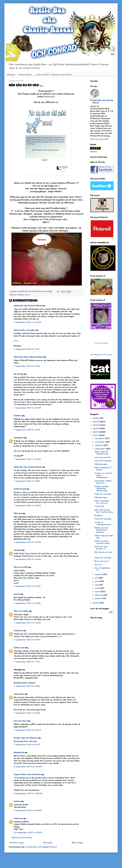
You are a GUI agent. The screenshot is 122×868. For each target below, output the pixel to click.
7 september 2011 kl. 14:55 (27, 603)
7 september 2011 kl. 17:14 (27, 662)
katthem (21, 295)
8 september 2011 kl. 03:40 (28, 767)
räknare (94, 151)
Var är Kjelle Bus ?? (102, 569)
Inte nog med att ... (103, 457)
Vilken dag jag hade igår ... (104, 536)
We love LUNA (21, 567)
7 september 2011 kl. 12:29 (27, 459)
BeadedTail (19, 752)
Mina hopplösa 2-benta (103, 469)
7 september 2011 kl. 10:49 (27, 322)
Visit (101, 355)
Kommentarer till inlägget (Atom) (41, 847)
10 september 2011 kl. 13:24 (28, 832)
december (100, 438)
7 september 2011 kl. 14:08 (27, 559)
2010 (96, 603)
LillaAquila (19, 438)
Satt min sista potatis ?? (101, 548)
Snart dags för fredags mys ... (102, 453)
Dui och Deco (20, 721)
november (100, 442)
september (100, 449)
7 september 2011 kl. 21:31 (27, 745)
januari (98, 598)
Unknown (18, 631)
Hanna (17, 594)
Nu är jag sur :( (102, 561)
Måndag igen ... (102, 464)
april (97, 588)
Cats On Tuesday (103, 461)
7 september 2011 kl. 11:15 (27, 349)
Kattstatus (49, 96)
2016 (96, 418)
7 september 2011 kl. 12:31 (27, 481)
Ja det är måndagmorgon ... (104, 523)
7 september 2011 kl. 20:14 (27, 730)
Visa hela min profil (99, 139)
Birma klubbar (25, 75)
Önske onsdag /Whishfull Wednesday (101, 488)
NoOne (17, 801)
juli (97, 578)
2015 (96, 422)
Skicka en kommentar (22, 837)
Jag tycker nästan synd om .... (103, 482)
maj (97, 585)
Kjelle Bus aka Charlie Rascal (28, 306)
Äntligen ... (99, 515)
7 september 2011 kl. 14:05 (27, 542)
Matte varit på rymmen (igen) (102, 542)
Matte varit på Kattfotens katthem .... (101, 530)
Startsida (48, 843)
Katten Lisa (19, 648)
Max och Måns (21, 611)
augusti (99, 574)
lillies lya (18, 513)
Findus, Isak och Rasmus (26, 738)
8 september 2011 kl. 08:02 (28, 793)
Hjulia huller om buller (24, 330)
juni (97, 581)
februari (99, 595)
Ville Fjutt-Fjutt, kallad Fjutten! (28, 357)
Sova (27, 295)
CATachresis (20, 489)
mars (98, 592)
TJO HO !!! (99, 506)
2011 (96, 435)
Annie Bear (19, 694)
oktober (99, 445)
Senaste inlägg (16, 843)
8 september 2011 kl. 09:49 (28, 810)
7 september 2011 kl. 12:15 (27, 430)
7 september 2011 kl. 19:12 (27, 713)
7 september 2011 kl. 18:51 (27, 686)
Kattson (18, 416)
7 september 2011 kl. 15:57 (27, 640)
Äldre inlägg (77, 843)
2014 (96, 425)
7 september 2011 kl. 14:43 (27, 586)
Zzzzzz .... (99, 565)
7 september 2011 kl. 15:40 (27, 623)
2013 (96, 428)
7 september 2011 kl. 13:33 (27, 505)
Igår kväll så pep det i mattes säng (104, 511)
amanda (17, 550)
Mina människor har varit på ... (102, 502)
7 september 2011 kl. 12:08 (27, 408)
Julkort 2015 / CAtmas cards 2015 (54, 75)
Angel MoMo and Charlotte (27, 774)
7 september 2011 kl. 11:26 (27, 366)
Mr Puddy (19, 374)
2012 (96, 432)
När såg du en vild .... (103, 553)
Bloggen (11, 75)
